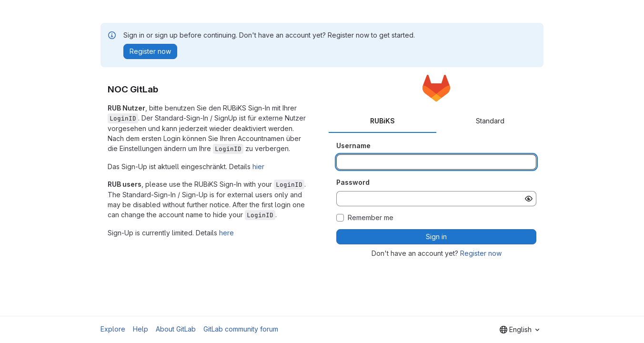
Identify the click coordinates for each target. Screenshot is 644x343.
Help (141, 329)
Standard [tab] (490, 121)
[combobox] (519, 330)
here (226, 233)
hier (258, 166)
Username (353, 146)
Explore (113, 329)
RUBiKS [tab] (382, 121)
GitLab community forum (241, 329)
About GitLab (176, 329)
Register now (481, 253)
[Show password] (529, 199)
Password (353, 182)
